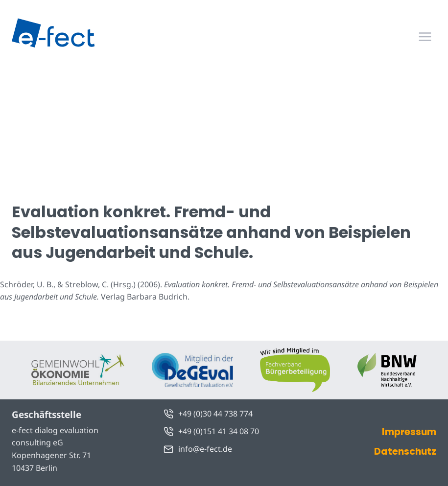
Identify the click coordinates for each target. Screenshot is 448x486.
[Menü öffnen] (425, 36)
